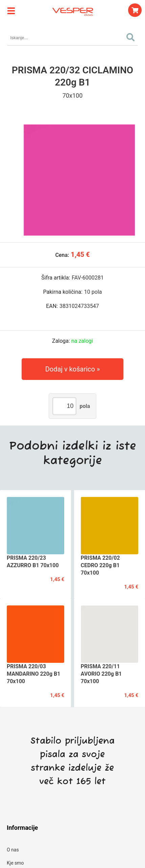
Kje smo (15, 863)
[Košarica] (135, 10)
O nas (13, 850)
